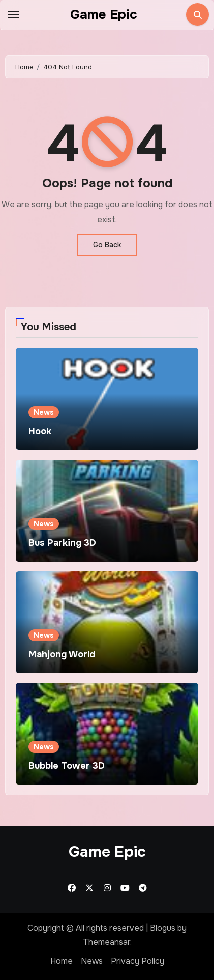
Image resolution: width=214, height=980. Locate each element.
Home (62, 961)
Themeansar (106, 942)
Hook (40, 431)
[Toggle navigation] (13, 15)
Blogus (163, 928)
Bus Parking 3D (62, 543)
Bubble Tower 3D (67, 766)
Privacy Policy (137, 961)
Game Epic (104, 15)
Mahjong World (62, 654)
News (44, 412)
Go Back (107, 245)
